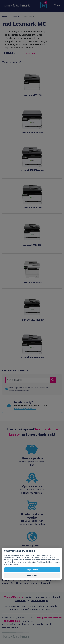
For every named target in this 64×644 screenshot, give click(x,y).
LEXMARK (15, 17)
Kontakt (40, 597)
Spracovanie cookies (11, 564)
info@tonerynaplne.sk (49, 618)
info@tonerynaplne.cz (25, 408)
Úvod (5, 17)
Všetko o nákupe (39, 600)
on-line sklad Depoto (39, 624)
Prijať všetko (32, 570)
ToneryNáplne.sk (12, 621)
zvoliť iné (30, 53)
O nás (28, 597)
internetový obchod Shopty (15, 624)
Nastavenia (32, 575)
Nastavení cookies (11, 627)
